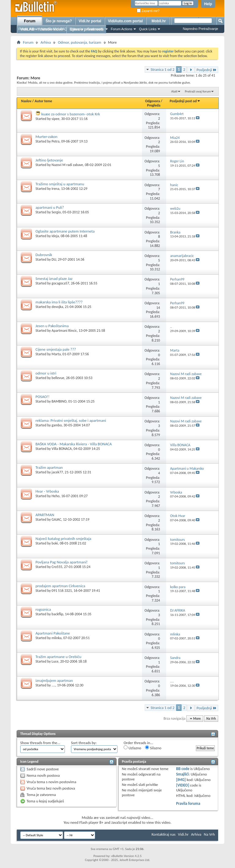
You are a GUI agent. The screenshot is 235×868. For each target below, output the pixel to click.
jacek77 (57, 472)
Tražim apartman (49, 467)
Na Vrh (211, 719)
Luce (55, 661)
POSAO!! (43, 397)
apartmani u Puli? (50, 207)
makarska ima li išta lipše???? (59, 302)
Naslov (26, 101)
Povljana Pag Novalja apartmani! (62, 562)
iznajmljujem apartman (54, 680)
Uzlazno (132, 748)
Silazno (153, 748)
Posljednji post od (185, 101)
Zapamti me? (148, 11)
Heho (56, 496)
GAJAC (56, 519)
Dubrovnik (44, 255)
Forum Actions (121, 29)
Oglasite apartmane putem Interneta (65, 231)
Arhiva (46, 42)
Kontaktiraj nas (163, 834)
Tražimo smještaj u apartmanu (60, 184)
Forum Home (28, 29)
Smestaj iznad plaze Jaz (54, 278)
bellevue (58, 378)
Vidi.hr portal (90, 21)
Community (95, 29)
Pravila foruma (188, 803)
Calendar (77, 29)
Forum (30, 21)
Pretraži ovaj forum (198, 91)
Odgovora (153, 101)
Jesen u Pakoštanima (52, 326)
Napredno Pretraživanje (200, 29)
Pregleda (154, 105)
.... (54, 685)
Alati (174, 91)
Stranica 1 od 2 (162, 69)
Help (208, 4)
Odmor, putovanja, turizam (79, 42)
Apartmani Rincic (64, 331)
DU (54, 259)
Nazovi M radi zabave (67, 165)
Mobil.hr (159, 21)
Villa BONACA (62, 449)
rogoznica (43, 609)
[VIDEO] (183, 785)
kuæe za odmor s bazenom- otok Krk (71, 114)
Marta (56, 354)
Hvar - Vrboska (47, 491)
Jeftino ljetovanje (49, 160)
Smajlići (182, 774)
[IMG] (181, 780)
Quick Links (148, 29)
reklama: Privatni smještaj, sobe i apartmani (71, 420)
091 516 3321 (62, 591)
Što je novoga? (59, 21)
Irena (56, 189)
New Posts (49, 29)
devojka (58, 307)
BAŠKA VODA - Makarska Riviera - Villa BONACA (74, 444)
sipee (56, 119)
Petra (56, 141)
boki (55, 543)
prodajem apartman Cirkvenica (60, 586)
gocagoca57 (60, 283)
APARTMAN (45, 515)
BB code (183, 769)
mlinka (57, 638)
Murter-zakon (47, 137)
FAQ (64, 29)
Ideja (55, 236)
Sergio (56, 212)
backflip (58, 614)
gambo (57, 425)
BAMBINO (59, 401)
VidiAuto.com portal (125, 21)
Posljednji (207, 70)
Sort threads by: (84, 743)
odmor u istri (46, 373)
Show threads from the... (40, 743)
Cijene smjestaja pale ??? (56, 349)
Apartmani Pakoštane (53, 633)
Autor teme (43, 101)
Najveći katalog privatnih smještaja (63, 539)
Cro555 (57, 567)
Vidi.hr (183, 834)
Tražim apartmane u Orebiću (58, 657)
